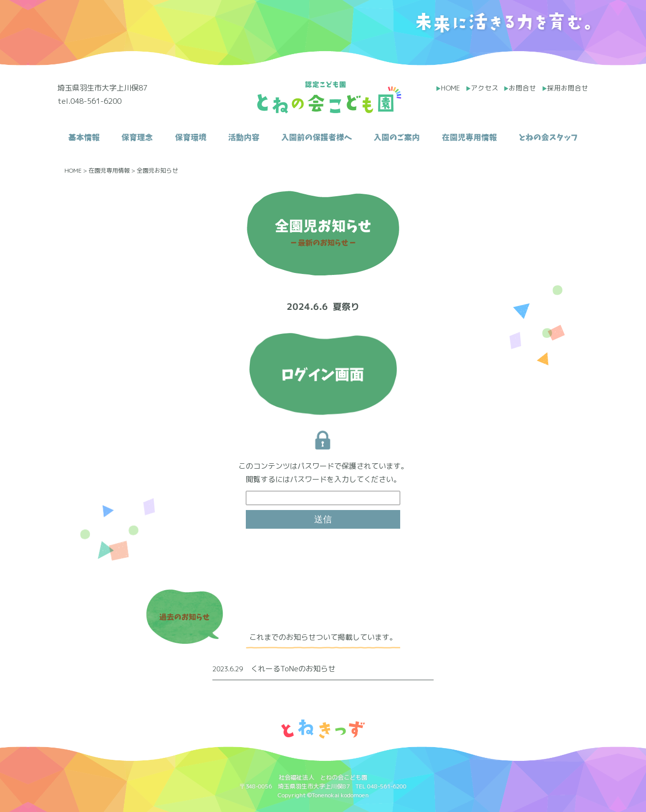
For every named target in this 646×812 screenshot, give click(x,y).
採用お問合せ (568, 88)
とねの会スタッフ (548, 137)
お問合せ (523, 88)
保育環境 (191, 137)
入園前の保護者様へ (317, 137)
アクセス (485, 88)
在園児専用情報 (470, 137)
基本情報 (84, 137)
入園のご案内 (397, 137)
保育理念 (137, 137)
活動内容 (244, 137)
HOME (451, 88)
